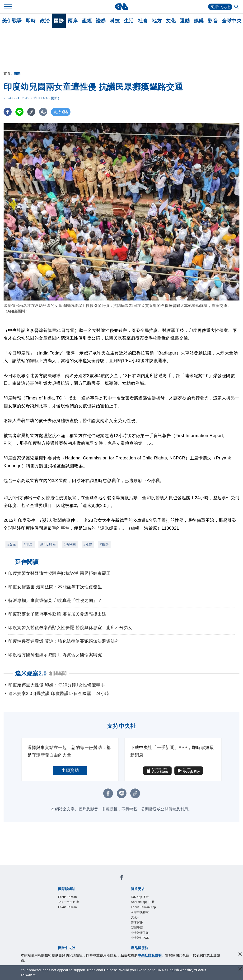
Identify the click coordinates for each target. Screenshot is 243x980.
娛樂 (199, 21)
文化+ (135, 917)
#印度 (28, 544)
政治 (45, 21)
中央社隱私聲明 (150, 955)
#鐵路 (104, 544)
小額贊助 (70, 770)
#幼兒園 (70, 544)
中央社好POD (140, 938)
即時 (31, 21)
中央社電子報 (140, 933)
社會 (143, 21)
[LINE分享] (20, 112)
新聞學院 (137, 928)
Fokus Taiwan (68, 907)
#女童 (12, 544)
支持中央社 (220, 7)
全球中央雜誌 (140, 912)
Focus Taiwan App (143, 907)
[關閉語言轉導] (240, 969)
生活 (129, 21)
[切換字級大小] (44, 112)
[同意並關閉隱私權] (240, 955)
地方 (157, 21)
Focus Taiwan (68, 897)
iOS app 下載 (140, 897)
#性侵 (88, 544)
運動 (185, 21)
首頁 (7, 73)
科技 (115, 21)
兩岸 (73, 21)
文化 (171, 21)
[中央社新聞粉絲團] (121, 878)
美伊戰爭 (12, 21)
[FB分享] (8, 112)
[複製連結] (32, 112)
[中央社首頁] (122, 7)
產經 (87, 21)
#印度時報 (48, 544)
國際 (59, 21)
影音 (213, 21)
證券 (101, 21)
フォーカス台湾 (69, 902)
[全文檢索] (237, 7)
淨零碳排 (137, 923)
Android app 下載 (143, 902)
